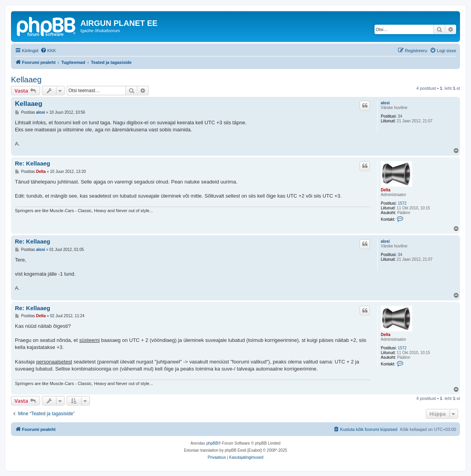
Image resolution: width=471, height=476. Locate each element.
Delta (386, 190)
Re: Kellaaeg (33, 163)
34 (400, 116)
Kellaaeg (26, 80)
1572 (402, 203)
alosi (385, 103)
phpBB (212, 443)
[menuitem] (48, 51)
